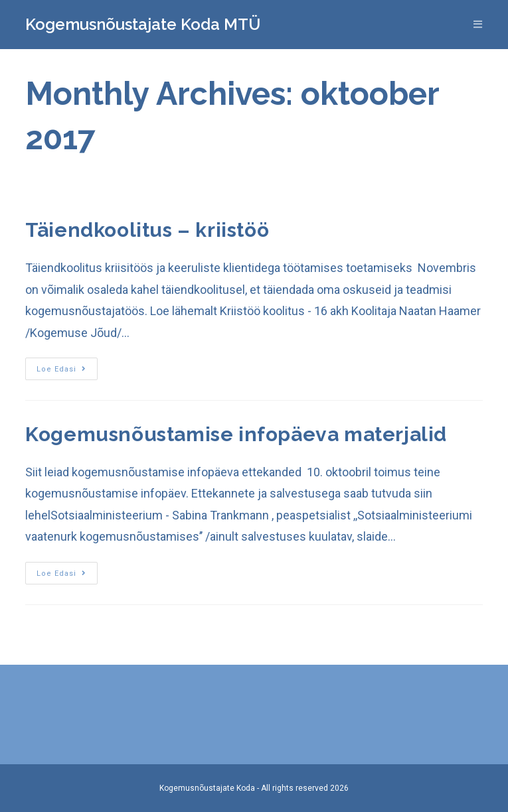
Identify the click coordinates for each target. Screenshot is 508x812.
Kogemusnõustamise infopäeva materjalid (236, 434)
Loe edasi (61, 369)
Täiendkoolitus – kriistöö (147, 230)
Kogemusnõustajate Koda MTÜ (143, 24)
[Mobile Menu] (478, 25)
